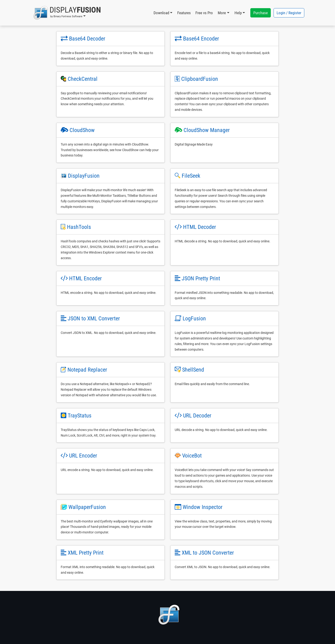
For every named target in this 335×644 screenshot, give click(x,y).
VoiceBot (192, 456)
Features (184, 13)
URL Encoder (83, 456)
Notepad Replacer (87, 370)
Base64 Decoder (87, 39)
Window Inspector (203, 507)
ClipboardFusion (200, 79)
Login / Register (289, 13)
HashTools (79, 227)
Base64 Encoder (201, 39)
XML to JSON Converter (208, 553)
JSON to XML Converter (94, 319)
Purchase (261, 13)
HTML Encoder (85, 278)
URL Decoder (197, 416)
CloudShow (82, 130)
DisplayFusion (84, 176)
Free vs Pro (204, 13)
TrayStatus (80, 416)
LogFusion (194, 319)
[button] (67, 13)
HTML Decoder (199, 227)
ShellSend (193, 370)
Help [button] (238, 13)
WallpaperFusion (87, 507)
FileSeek (191, 176)
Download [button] (161, 13)
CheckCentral (83, 79)
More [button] (222, 13)
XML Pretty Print (86, 553)
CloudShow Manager (207, 130)
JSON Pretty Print (201, 278)
